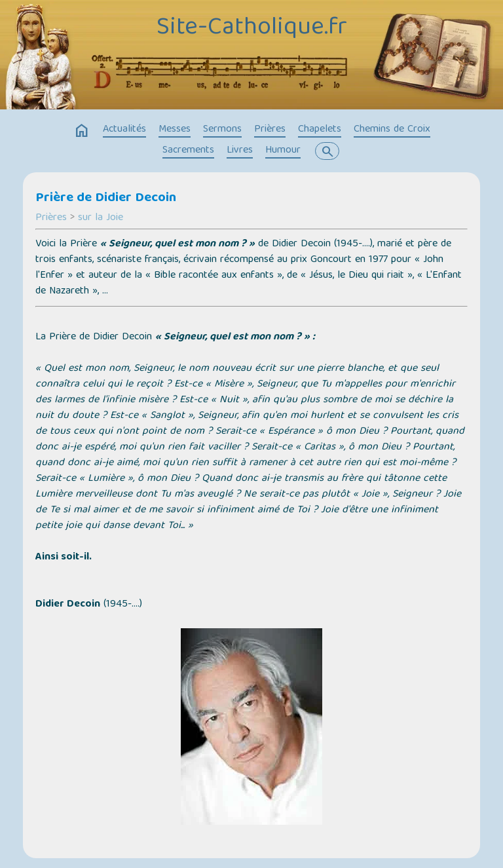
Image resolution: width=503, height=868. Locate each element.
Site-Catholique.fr (252, 28)
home (82, 131)
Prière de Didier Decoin (106, 198)
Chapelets (320, 130)
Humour (283, 151)
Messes (175, 130)
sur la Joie (101, 218)
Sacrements (188, 151)
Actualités (124, 130)
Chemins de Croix (392, 130)
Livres (240, 151)
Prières (270, 130)
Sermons (222, 130)
